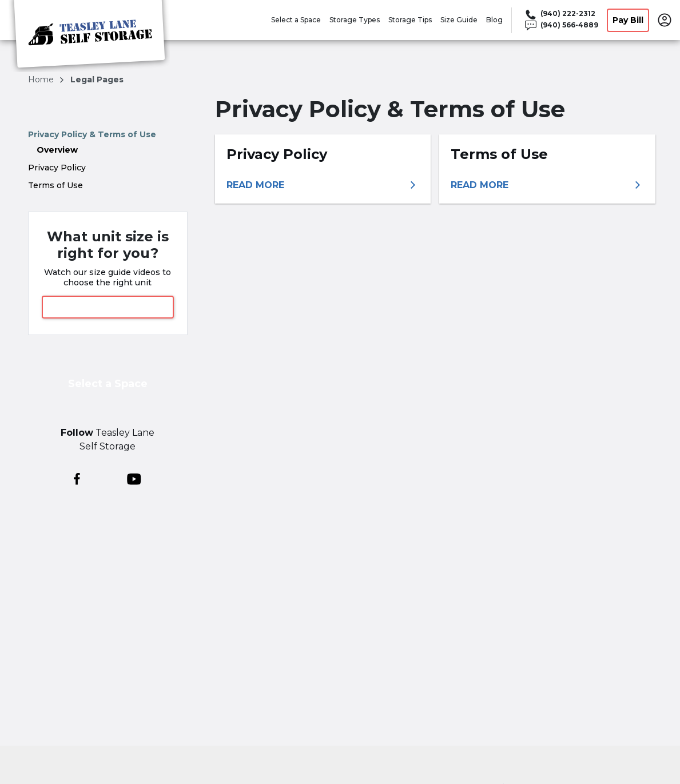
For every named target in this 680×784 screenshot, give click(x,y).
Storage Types (355, 20)
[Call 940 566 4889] (561, 26)
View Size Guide (108, 307)
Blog (494, 20)
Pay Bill (628, 20)
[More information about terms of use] (547, 185)
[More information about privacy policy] (323, 185)
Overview (57, 150)
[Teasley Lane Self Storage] (89, 36)
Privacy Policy (57, 168)
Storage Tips (410, 20)
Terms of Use (55, 185)
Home (42, 79)
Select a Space (296, 20)
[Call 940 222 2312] (561, 14)
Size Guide (459, 20)
